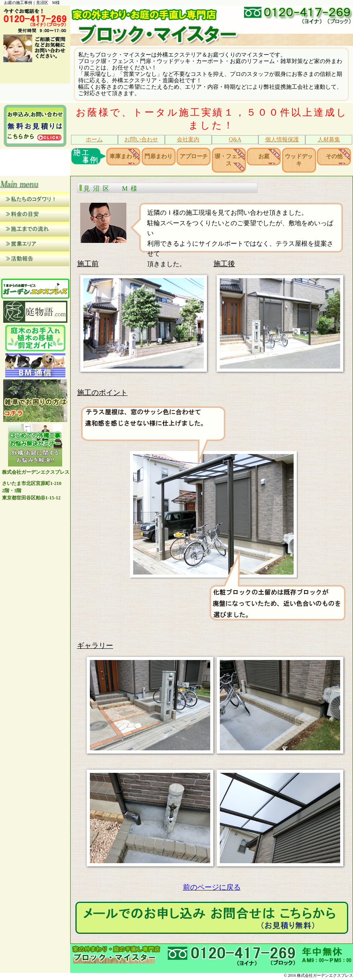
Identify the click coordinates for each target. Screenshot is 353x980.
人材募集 (329, 140)
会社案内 (188, 140)
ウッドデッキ (299, 161)
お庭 (264, 157)
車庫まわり (124, 157)
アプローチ (194, 157)
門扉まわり (158, 157)
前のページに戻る (212, 889)
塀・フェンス (229, 161)
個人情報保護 (282, 140)
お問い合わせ (141, 140)
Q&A (235, 140)
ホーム (94, 140)
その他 (334, 157)
